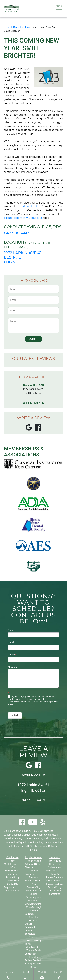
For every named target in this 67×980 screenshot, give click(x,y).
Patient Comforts (54, 877)
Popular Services (33, 857)
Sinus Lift (33, 921)
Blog (26, 27)
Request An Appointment (11, 889)
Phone (12, 655)
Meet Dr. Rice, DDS (11, 866)
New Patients (54, 861)
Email (12, 642)
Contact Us (13, 884)
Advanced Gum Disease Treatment (32, 867)
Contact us (36, 218)
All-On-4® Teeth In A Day (33, 882)
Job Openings (55, 891)
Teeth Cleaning (33, 861)
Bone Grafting (33, 887)
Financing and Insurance (11, 872)
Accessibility (12, 881)
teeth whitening (30, 206)
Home (12, 861)
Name (12, 630)
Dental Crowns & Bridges (33, 892)
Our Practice (13, 857)
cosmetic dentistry (16, 218)
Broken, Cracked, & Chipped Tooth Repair (33, 964)
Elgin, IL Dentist (13, 27)
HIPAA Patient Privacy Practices (55, 882)
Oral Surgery (33, 911)
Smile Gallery (54, 867)
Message (13, 667)
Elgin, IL (23, 842)
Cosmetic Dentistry (31, 876)
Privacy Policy (12, 877)
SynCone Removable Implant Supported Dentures (31, 930)
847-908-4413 (17, 233)
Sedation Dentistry (31, 916)
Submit (15, 715)
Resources (55, 857)
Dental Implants (34, 897)
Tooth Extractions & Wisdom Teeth (33, 947)
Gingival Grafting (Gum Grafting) (33, 906)
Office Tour (55, 864)
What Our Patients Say (53, 872)
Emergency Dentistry (31, 955)
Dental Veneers (33, 901)
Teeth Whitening (33, 940)
